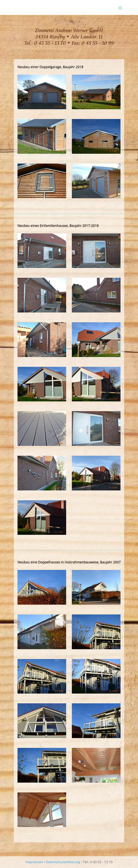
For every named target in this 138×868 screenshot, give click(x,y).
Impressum (34, 862)
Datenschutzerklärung (63, 862)
